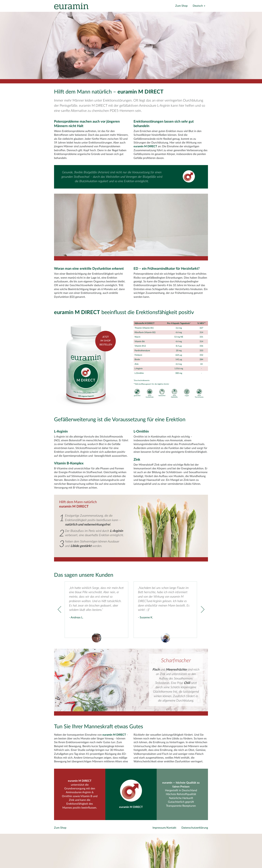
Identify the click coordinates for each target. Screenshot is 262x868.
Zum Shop (181, 6)
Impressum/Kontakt (164, 828)
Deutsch (199, 6)
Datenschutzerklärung (195, 828)
